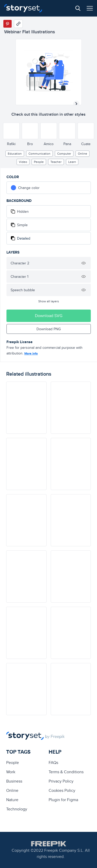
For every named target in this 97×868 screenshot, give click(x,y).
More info (31, 353)
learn (72, 162)
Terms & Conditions (66, 772)
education (15, 153)
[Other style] (11, 131)
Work (11, 772)
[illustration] (26, 408)
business (14, 781)
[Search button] (78, 8)
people (39, 162)
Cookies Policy (62, 790)
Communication (39, 153)
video (23, 162)
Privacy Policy (61, 781)
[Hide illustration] (84, 263)
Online (83, 153)
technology (17, 809)
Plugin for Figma (63, 800)
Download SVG (49, 316)
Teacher (56, 162)
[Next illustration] (76, 104)
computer (64, 153)
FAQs (53, 763)
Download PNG (49, 329)
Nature (12, 800)
